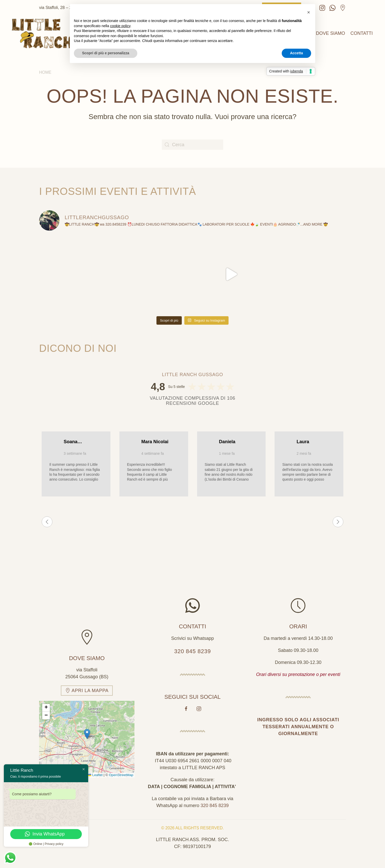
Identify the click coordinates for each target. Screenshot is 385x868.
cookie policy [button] (120, 26)
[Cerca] (192, 145)
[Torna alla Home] (42, 33)
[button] (87, 731)
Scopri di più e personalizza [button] (106, 53)
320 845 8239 (192, 649)
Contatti (362, 33)
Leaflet (95, 773)
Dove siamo (331, 33)
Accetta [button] (296, 53)
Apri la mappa (87, 688)
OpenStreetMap (121, 773)
